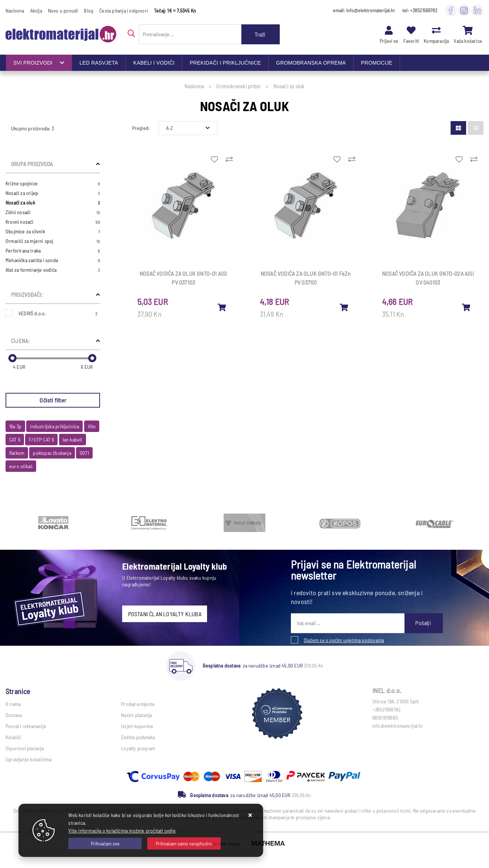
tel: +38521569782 (420, 10)
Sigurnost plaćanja (25, 748)
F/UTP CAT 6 (41, 440)
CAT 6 (15, 440)
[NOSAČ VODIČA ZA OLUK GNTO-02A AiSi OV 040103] (466, 307)
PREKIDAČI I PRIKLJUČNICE (225, 63)
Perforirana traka (53, 251)
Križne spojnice (53, 183)
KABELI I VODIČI (154, 63)
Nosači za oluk (53, 203)
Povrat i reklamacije (26, 726)
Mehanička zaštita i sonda (53, 260)
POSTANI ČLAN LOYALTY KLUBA (165, 614)
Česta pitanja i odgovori (124, 11)
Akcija (36, 11)
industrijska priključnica (54, 426)
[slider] (13, 358)
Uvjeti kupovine (137, 726)
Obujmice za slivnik (53, 231)
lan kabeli (73, 440)
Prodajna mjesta (138, 704)
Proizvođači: (27, 295)
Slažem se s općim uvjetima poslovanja (344, 640)
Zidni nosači (53, 212)
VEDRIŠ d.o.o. (58, 313)
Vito (92, 426)
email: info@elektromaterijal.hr (364, 10)
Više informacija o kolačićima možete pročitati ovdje (122, 831)
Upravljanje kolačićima (28, 759)
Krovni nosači (53, 222)
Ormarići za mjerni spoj (53, 241)
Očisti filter (53, 400)
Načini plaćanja (136, 715)
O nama (13, 704)
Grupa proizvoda (32, 164)
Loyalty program (138, 748)
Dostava (14, 715)
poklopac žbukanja (52, 453)
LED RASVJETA (99, 63)
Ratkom (17, 453)
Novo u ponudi (63, 11)
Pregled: (141, 128)
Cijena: (20, 341)
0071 (84, 453)
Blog (89, 11)
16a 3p (15, 426)
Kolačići (13, 737)
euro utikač (21, 466)
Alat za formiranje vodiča (53, 270)
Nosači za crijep (53, 193)
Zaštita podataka (138, 737)
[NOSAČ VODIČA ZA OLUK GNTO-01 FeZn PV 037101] (344, 307)
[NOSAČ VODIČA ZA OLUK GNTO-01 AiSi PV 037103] (222, 307)
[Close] (105, 843)
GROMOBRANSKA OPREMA (311, 63)
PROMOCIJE (377, 63)
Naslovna (15, 11)
